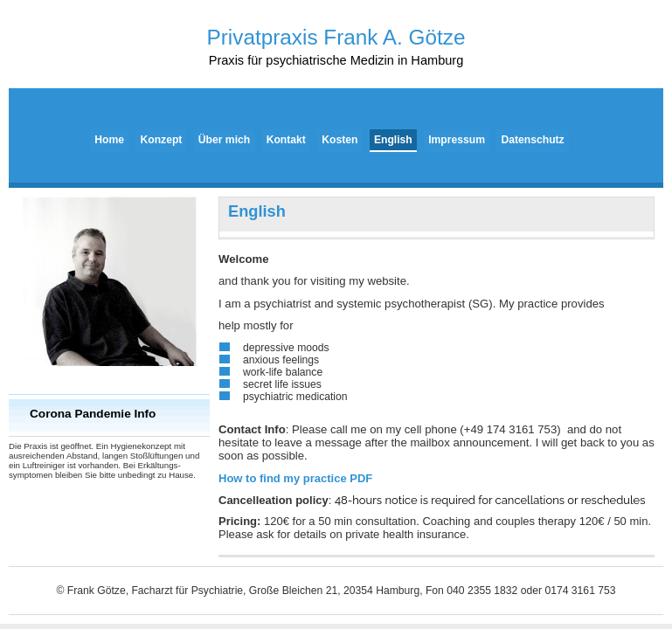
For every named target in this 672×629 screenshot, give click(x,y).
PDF (295, 478)
